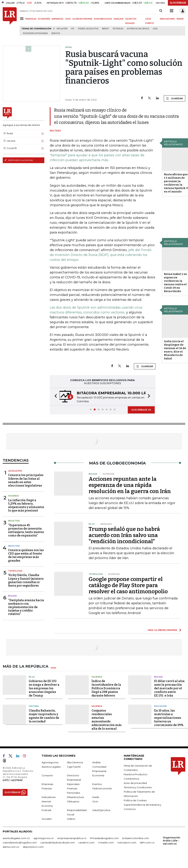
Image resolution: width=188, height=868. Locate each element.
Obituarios (73, 801)
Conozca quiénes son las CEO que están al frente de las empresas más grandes (26, 555)
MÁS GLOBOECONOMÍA (162, 630)
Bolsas (12, 596)
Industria (14, 521)
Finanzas (47, 788)
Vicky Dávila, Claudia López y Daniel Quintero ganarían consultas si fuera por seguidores (26, 580)
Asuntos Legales (51, 767)
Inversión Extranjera (35, 33)
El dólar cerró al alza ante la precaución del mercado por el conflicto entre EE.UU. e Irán (169, 688)
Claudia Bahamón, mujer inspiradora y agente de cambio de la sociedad (44, 716)
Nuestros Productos (135, 774)
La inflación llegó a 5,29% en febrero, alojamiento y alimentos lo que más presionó (26, 505)
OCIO (68, 19)
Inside (96, 797)
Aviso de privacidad (135, 783)
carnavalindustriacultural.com (58, 842)
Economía (98, 775)
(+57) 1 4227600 (13, 780)
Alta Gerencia (75, 762)
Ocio (95, 801)
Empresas (47, 784)
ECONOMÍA (44, 19)
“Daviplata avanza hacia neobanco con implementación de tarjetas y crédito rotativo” (26, 607)
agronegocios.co (44, 838)
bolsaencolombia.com (136, 838)
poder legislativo (88, 29)
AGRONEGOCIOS (103, 19)
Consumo (47, 775)
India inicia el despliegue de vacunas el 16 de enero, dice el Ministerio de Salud (175, 350)
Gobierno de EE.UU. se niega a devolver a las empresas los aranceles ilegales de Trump (44, 688)
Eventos (97, 784)
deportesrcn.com (33, 847)
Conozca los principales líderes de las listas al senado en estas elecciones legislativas (26, 480)
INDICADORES (167, 19)
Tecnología (15, 571)
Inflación (62, 29)
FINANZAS (31, 19)
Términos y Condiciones (138, 787)
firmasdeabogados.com (104, 838)
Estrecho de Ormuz (138, 29)
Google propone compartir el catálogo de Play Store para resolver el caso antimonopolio (128, 585)
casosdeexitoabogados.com (20, 842)
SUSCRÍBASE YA (141, 410)
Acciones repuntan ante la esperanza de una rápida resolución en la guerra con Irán (130, 485)
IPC (73, 29)
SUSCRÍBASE (178, 3)
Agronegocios (50, 762)
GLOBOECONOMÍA (82, 19)
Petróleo (118, 29)
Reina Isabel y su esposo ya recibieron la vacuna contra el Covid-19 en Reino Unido (175, 283)
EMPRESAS (58, 19)
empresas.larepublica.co (72, 838)
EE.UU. (32, 677)
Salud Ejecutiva (101, 810)
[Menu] (22, 19)
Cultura (34, 706)
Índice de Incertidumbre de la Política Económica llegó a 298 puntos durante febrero (106, 688)
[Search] (161, 11)
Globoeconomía (102, 788)
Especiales (73, 784)
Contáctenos (131, 779)
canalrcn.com (86, 842)
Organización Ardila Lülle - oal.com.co (172, 841)
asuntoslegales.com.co (16, 838)
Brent (106, 29)
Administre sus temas (19, 160)
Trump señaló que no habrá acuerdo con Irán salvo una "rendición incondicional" (124, 535)
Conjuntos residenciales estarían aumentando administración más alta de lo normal (107, 720)
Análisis (96, 762)
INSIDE (180, 19)
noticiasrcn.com (127, 842)
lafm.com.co (147, 842)
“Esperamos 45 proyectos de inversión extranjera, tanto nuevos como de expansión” (26, 530)
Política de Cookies (135, 800)
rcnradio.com (106, 842)
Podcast (47, 810)
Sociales (47, 819)
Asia (155, 29)
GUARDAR (175, 98)
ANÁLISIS (119, 19)
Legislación (15, 471)
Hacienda (13, 496)
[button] (55, 397)
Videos (71, 819)
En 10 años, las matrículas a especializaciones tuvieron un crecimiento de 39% (169, 718)
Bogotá (56, 33)
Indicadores (49, 797)
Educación (160, 706)
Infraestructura (75, 797)
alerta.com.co (11, 847)
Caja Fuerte (74, 767)
